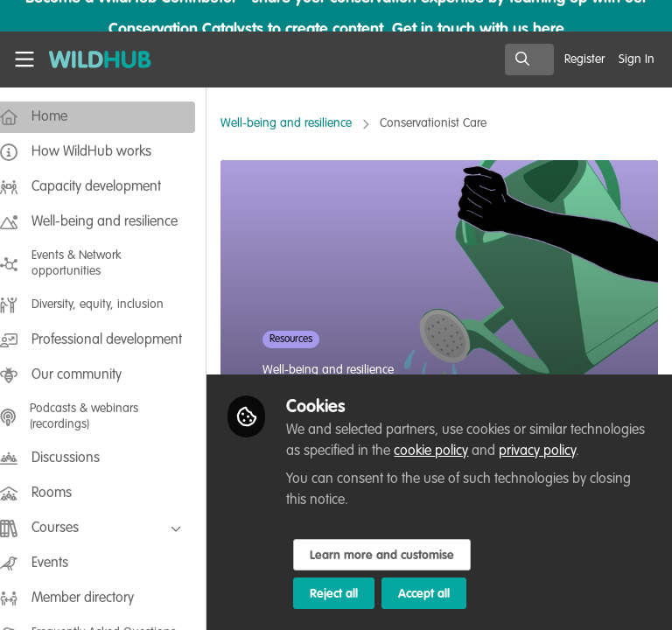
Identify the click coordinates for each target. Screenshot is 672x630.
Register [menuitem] (584, 59)
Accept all (441, 594)
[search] (529, 59)
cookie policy (526, 451)
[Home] (91, 59)
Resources (308, 339)
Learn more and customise (399, 556)
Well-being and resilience (304, 123)
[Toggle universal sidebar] (24, 59)
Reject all (351, 594)
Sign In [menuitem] (637, 59)
